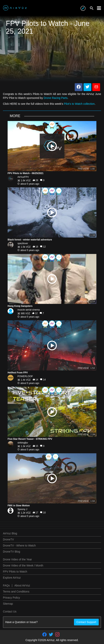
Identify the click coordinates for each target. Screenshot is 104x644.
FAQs (6, 585)
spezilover (23, 243)
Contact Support (86, 622)
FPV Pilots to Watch (15, 572)
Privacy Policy (11, 598)
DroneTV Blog (12, 552)
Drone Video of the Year (17, 559)
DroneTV (8, 539)
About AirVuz (22, 585)
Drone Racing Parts (56, 98)
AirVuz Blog (10, 533)
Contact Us (10, 611)
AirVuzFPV (23, 177)
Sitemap (8, 604)
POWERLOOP (25, 376)
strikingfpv (23, 443)
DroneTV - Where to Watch (19, 546)
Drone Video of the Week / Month (23, 565)
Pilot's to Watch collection (79, 104)
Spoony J (22, 509)
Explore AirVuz (12, 578)
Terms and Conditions (16, 592)
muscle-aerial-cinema (28, 310)
